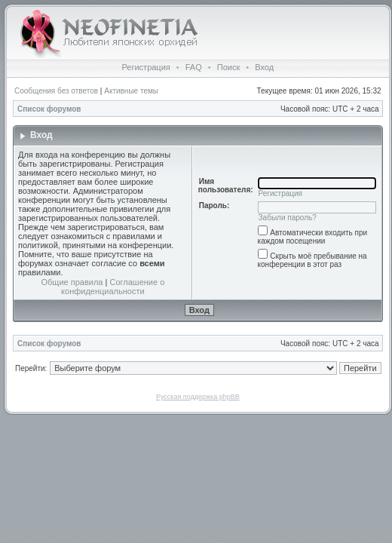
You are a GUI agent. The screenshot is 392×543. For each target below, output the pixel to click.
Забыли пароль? (288, 218)
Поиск (228, 67)
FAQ (194, 67)
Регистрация (145, 67)
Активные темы (131, 91)
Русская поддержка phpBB (198, 397)
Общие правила (72, 282)
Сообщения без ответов (56, 91)
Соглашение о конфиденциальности (113, 287)
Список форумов (49, 109)
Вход (264, 67)
